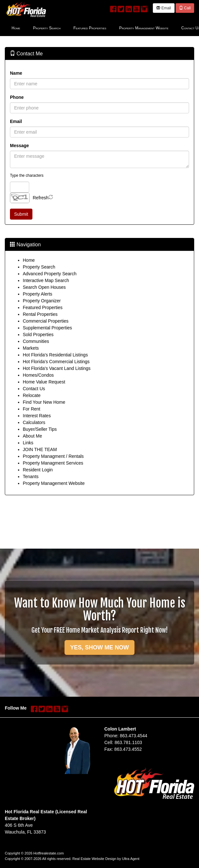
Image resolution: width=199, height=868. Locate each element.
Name (16, 73)
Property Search (39, 267)
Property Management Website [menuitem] (144, 28)
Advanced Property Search (50, 274)
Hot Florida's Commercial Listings (56, 362)
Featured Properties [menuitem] (90, 28)
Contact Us (34, 389)
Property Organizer (42, 301)
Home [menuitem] (16, 28)
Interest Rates (37, 416)
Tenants (31, 476)
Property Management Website (54, 483)
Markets (31, 348)
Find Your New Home (44, 402)
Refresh (41, 198)
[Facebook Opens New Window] (113, 8)
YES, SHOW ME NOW (99, 647)
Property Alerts (38, 294)
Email (164, 8)
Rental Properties (40, 314)
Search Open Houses (44, 287)
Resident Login (38, 470)
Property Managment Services (53, 463)
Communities (36, 341)
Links (28, 443)
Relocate (32, 395)
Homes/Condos (38, 375)
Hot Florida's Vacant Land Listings (57, 368)
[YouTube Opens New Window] (136, 8)
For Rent (31, 409)
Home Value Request (44, 382)
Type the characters (27, 175)
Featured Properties (43, 307)
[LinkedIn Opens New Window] (129, 8)
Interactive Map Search (46, 280)
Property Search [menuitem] (47, 28)
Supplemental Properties (47, 328)
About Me (32, 436)
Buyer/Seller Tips (40, 429)
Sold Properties (38, 335)
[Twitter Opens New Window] (121, 8)
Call (185, 8)
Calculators (34, 422)
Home (29, 260)
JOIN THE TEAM (40, 449)
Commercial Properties (46, 321)
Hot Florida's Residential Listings (55, 355)
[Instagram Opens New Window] (144, 8)
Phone (17, 97)
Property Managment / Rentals (53, 456)
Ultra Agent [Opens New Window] (131, 859)
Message (19, 146)
